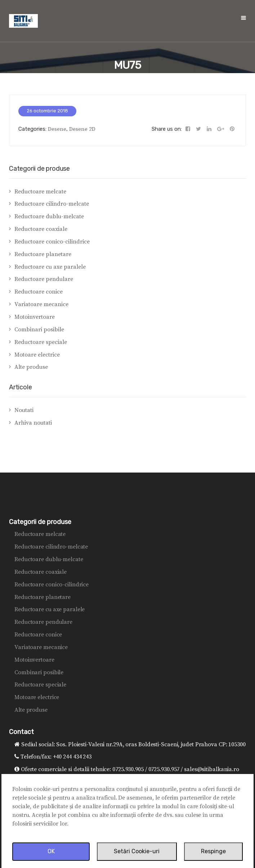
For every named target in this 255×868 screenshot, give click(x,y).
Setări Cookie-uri (137, 851)
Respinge (213, 851)
